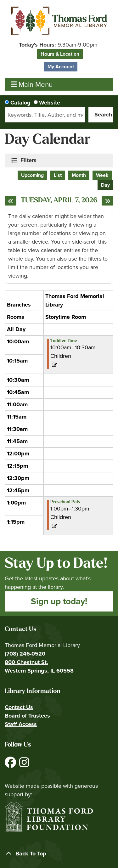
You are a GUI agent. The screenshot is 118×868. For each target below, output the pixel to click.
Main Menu (32, 84)
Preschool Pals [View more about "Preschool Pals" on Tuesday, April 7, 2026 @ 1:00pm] (65, 502)
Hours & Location (60, 54)
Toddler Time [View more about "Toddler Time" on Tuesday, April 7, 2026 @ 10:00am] (64, 341)
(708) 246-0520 (25, 654)
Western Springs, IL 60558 (39, 671)
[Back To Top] (59, 854)
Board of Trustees (27, 716)
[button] (58, 45)
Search (103, 115)
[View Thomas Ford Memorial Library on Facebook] (11, 765)
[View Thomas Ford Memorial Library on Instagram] (24, 765)
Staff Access (21, 724)
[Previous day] (11, 201)
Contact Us (19, 707)
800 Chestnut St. (26, 662)
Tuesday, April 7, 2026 (59, 201)
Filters (29, 160)
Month (79, 175)
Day (105, 185)
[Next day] (107, 201)
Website (50, 103)
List (58, 175)
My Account (61, 67)
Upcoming (32, 175)
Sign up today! (59, 601)
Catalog (20, 103)
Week (102, 175)
